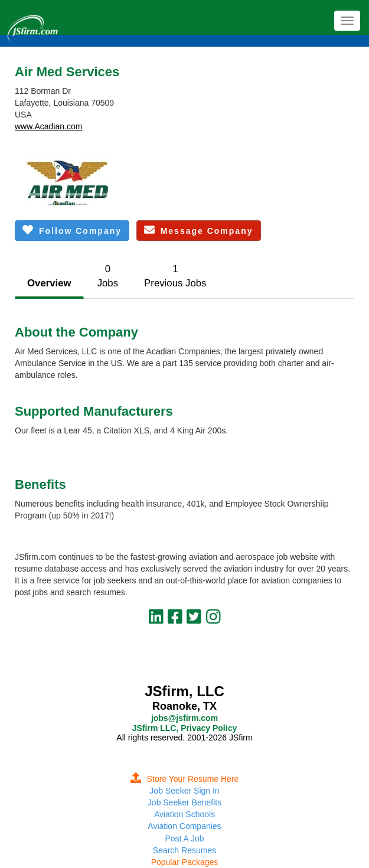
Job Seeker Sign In (184, 791)
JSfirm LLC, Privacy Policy (184, 728)
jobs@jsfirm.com (184, 718)
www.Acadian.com (48, 126)
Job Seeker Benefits (184, 802)
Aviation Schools (184, 814)
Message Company (199, 230)
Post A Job (184, 838)
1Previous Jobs (175, 276)
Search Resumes (184, 850)
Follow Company (72, 230)
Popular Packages (185, 862)
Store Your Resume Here (185, 779)
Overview (49, 283)
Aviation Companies (184, 826)
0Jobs (108, 276)
